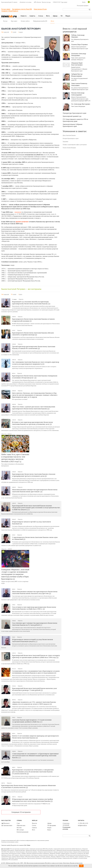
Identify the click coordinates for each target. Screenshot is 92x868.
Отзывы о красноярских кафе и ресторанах (75, 145)
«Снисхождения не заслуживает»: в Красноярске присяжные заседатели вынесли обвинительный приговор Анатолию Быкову (35, 756)
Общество (4, 434)
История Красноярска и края (71, 138)
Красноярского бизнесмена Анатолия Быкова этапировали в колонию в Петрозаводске (35, 377)
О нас (18, 823)
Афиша (49, 823)
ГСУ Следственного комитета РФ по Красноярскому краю (75, 120)
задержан (18, 212)
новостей (6, 32)
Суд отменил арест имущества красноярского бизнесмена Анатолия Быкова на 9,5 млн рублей (35, 624)
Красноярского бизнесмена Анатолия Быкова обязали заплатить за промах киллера (33, 334)
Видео (49, 830)
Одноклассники (7, 825)
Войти (84, 2)
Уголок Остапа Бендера (69, 148)
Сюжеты (34, 828)
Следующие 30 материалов (21, 812)
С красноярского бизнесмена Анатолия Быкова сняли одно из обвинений (35, 538)
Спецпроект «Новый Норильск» (10, 11)
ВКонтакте (5, 823)
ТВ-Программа (52, 825)
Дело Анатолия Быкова (69, 135)
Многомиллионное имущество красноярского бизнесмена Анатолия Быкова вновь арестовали (35, 491)
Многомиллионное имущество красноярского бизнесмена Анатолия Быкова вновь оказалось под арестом (35, 592)
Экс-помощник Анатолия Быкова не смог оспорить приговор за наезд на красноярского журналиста (36, 363)
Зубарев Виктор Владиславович (77, 75)
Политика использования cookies (10, 842)
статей (14, 32)
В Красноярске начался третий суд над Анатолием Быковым (31, 523)
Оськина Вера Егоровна (79, 44)
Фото (34, 830)
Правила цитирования (76, 863)
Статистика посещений (66, 824)
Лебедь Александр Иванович (78, 36)
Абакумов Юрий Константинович (77, 64)
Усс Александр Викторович (81, 104)
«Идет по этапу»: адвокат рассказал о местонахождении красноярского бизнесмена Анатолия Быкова (34, 408)
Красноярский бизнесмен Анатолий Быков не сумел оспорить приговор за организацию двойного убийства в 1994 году (36, 656)
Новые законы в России (40, 9)
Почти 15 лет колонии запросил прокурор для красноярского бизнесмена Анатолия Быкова (35, 737)
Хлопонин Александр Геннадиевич (79, 55)
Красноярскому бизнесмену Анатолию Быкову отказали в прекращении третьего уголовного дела (34, 475)
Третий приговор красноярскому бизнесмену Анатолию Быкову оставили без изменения (34, 347)
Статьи (34, 825)
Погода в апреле (6, 9)
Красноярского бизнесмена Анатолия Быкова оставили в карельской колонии (33, 320)
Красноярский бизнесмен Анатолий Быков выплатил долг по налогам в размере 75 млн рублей (35, 689)
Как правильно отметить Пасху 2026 (22, 9)
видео (21, 32)
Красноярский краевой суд (72, 116)
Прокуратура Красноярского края (74, 113)
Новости (21, 299)
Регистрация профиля (83, 6)
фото (21, 294)
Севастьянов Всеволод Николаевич (79, 84)
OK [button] (81, 866)
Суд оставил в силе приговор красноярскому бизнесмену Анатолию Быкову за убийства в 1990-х (34, 608)
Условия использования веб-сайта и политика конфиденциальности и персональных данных (25, 840)
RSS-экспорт (20, 830)
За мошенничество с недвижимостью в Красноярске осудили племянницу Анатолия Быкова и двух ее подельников (36, 672)
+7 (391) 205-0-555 (83, 823)
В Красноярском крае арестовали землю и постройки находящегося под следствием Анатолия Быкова (33, 800)
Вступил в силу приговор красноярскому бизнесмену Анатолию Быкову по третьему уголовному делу (33, 423)
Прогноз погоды (46, 2)
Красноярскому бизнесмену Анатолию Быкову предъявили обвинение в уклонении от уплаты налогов (29, 786)
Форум (49, 828)
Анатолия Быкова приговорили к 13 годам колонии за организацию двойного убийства (32, 721)
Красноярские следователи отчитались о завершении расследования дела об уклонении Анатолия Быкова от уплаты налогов (33, 772)
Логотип (19, 828)
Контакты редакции (23, 832)
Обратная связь (21, 825)
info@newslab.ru (82, 825)
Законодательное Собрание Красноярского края (73, 125)
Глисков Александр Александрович (78, 94)
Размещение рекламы (67, 828)
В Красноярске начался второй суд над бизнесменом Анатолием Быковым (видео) (33, 640)
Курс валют (64, 2)
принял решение (22, 222)
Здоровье (65, 141)
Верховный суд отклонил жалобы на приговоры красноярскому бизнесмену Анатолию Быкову (31, 303)
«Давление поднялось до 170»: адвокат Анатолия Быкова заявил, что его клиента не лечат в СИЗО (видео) (34, 703)
